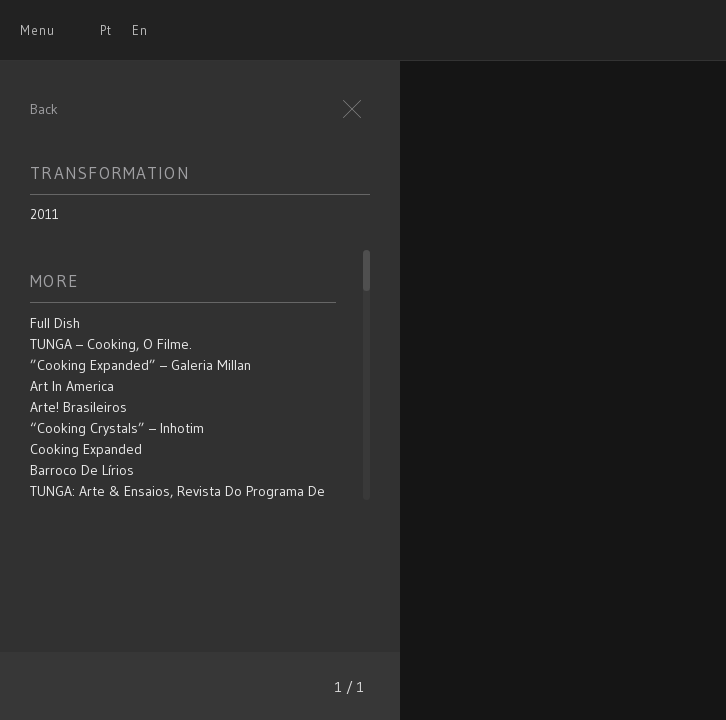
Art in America (72, 386)
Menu (37, 30)
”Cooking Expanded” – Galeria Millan (140, 365)
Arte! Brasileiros (78, 407)
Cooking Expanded (86, 449)
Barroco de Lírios (82, 470)
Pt (106, 30)
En (140, 30)
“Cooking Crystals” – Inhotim (117, 428)
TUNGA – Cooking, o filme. (111, 344)
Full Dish (55, 323)
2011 (44, 214)
